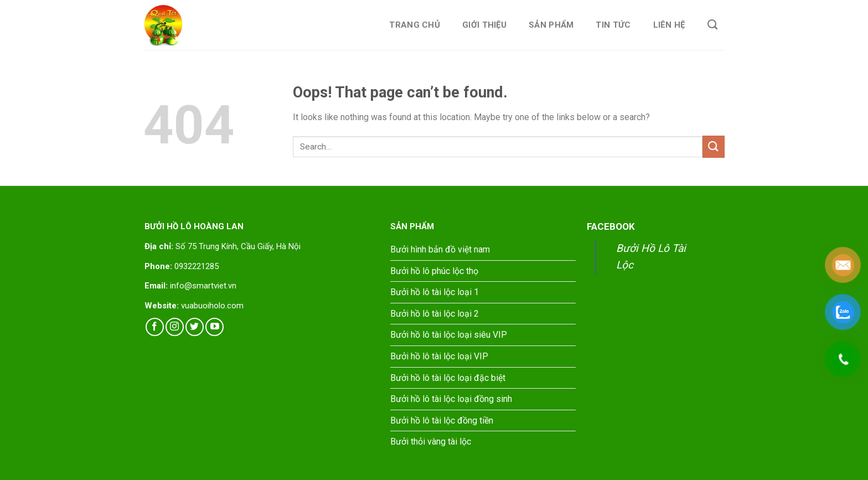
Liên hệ (669, 25)
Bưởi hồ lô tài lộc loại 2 (435, 314)
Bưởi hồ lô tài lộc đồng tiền (442, 420)
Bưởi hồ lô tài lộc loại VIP (439, 356)
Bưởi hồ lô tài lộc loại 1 (435, 292)
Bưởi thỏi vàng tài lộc (431, 442)
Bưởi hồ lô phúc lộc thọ (434, 271)
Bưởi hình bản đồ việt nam (440, 249)
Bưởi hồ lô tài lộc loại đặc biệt (448, 378)
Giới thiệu (484, 25)
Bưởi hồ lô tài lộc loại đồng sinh (451, 399)
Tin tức (613, 25)
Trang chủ (415, 25)
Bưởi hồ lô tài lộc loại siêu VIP (449, 335)
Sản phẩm (551, 25)
